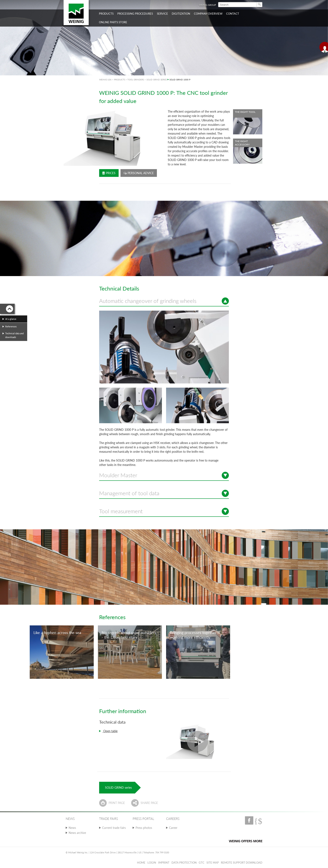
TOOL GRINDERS (136, 80)
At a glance (11, 319)
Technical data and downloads (14, 335)
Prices (109, 173)
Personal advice (139, 173)
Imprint (164, 863)
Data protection (184, 863)
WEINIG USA (105, 80)
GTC (202, 863)
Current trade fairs (114, 828)
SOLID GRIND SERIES (157, 80)
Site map (213, 863)
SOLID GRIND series (118, 788)
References (11, 326)
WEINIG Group (208, 5)
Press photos (144, 828)
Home (141, 863)
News (72, 828)
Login (152, 863)
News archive (77, 833)
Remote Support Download (242, 863)
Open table (110, 731)
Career (173, 828)
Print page (117, 803)
